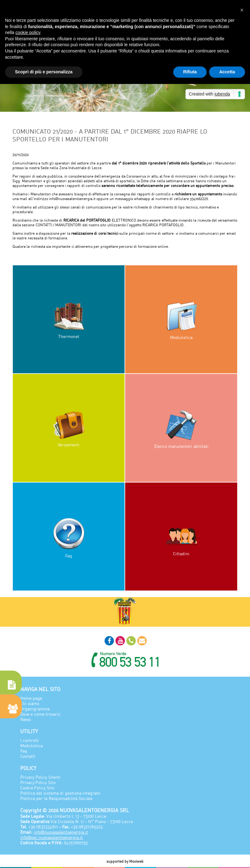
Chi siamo (30, 703)
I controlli (30, 740)
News (26, 719)
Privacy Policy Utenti (40, 777)
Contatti (28, 756)
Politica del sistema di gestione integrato (60, 793)
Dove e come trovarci (40, 714)
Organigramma (35, 709)
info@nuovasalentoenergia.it (61, 832)
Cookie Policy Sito (37, 788)
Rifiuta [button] (190, 72)
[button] (242, 10)
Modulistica (32, 745)
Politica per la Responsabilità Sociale (56, 798)
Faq (24, 751)
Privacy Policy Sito (38, 782)
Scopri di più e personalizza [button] (44, 72)
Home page (31, 698)
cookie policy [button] (28, 32)
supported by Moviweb (125, 861)
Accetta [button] (227, 72)
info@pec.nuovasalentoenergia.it (51, 837)
